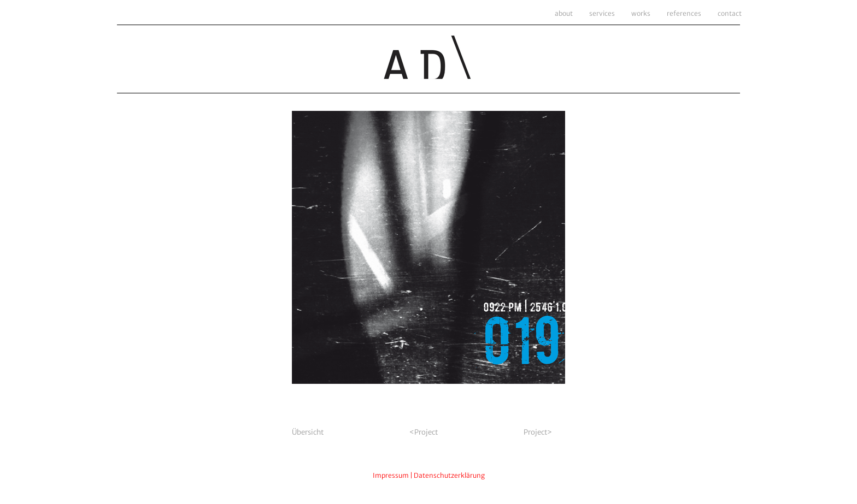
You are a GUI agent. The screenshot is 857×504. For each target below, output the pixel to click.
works (641, 13)
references (684, 13)
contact (730, 13)
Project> (538, 432)
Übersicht (308, 432)
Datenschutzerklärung (449, 475)
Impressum (391, 475)
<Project (424, 432)
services (602, 13)
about (564, 13)
